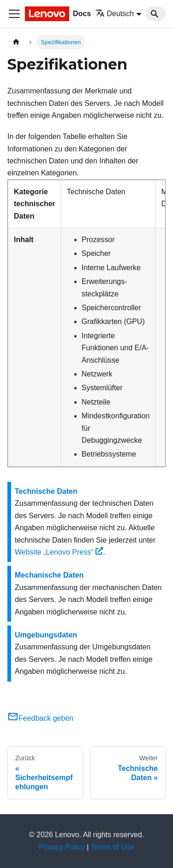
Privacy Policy (62, 847)
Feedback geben (40, 718)
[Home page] (16, 42)
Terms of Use (113, 847)
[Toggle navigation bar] (14, 14)
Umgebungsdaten (46, 635)
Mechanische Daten (49, 575)
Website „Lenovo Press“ (59, 552)
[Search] (155, 14)
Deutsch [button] (115, 14)
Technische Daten (46, 491)
